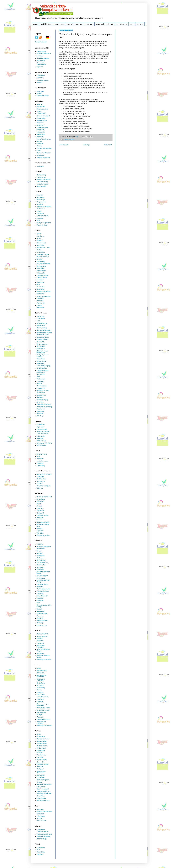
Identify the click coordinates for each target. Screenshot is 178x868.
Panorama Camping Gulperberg (43, 705)
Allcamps (40, 104)
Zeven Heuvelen (42, 625)
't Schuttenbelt (41, 319)
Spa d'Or (39, 818)
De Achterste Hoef (42, 636)
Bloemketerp (41, 197)
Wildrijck (39, 305)
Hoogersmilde (41, 273)
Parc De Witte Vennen (43, 708)
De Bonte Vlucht (42, 454)
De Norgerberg (41, 266)
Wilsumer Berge (42, 839)
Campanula (40, 477)
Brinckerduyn (41, 200)
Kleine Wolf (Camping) (44, 366)
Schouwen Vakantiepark (44, 784)
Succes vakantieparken (44, 153)
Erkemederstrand (42, 429)
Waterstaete (40, 411)
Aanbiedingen (122, 24)
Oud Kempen (41, 775)
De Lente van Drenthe (43, 264)
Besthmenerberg (42, 328)
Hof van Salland (42, 361)
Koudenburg (40, 214)
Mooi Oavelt (40, 282)
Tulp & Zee (40, 533)
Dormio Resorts (41, 114)
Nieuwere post (64, 145)
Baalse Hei (40, 809)
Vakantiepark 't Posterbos (41, 722)
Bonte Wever (41, 245)
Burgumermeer (41, 202)
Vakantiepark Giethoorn (44, 404)
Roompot (79, 24)
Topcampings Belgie (43, 96)
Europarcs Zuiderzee (43, 432)
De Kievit (40, 639)
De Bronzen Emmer (43, 257)
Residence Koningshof (44, 486)
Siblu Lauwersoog (42, 182)
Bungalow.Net (41, 107)
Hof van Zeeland (42, 760)
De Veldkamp (41, 578)
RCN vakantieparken (43, 522)
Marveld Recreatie (42, 596)
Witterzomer (40, 308)
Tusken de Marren (42, 225)
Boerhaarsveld (41, 243)
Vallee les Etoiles (42, 821)
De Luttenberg (41, 346)
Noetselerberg (41, 379)
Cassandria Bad (42, 741)
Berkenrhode (41, 549)
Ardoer (39, 238)
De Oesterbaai (41, 748)
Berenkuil (40, 241)
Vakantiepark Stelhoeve (44, 794)
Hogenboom (40, 125)
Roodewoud (40, 289)
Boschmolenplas (42, 671)
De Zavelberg (41, 688)
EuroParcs (89, 24)
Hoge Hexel (40, 363)
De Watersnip (41, 481)
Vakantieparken (41, 51)
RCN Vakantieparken (43, 58)
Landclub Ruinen (42, 278)
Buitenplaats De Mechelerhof (42, 676)
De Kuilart (40, 204)
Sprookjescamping (42, 400)
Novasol (39, 141)
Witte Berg (40, 416)
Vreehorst (40, 618)
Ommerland (40, 381)
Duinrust (39, 506)
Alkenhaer (40, 195)
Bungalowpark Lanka (43, 248)
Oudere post (108, 145)
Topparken (40, 67)
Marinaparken (41, 132)
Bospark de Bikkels (43, 634)
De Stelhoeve (41, 750)
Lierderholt (40, 594)
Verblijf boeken (46, 24)
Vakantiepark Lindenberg (44, 407)
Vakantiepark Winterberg (44, 834)
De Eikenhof (40, 342)
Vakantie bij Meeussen (44, 719)
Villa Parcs (40, 854)
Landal (70, 24)
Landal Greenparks (43, 80)
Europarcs (40, 463)
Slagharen (40, 397)
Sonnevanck (41, 294)
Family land (40, 643)
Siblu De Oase (41, 787)
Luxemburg (40, 91)
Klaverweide (40, 762)
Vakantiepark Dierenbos (44, 660)
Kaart (132, 24)
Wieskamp (40, 623)
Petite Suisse (41, 816)
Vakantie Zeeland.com (44, 791)
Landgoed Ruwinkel (43, 591)
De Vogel (40, 753)
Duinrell (39, 504)
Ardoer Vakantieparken (44, 54)
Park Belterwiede (42, 386)
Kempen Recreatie (42, 127)
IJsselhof (39, 484)
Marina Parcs (41, 436)
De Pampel (40, 569)
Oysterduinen (41, 777)
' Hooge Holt (41, 316)
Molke (39, 377)
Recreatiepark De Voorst (44, 443)
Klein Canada (41, 695)
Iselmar (39, 211)
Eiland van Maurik (42, 584)
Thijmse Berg (41, 466)
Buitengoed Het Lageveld (44, 333)
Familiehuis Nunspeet (43, 589)
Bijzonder (110, 24)
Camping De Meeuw (43, 739)
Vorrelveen (40, 301)
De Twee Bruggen (42, 576)
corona (66, 139)
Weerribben (40, 414)
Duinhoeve (40, 641)
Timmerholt (40, 298)
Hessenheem (41, 359)
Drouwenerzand (42, 271)
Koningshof (40, 513)
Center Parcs (59, 24)
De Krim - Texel (41, 479)
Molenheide (40, 814)
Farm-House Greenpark (44, 207)
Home (35, 24)
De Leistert (40, 685)
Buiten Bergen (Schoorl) (44, 474)
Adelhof (39, 234)
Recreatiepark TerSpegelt (41, 646)
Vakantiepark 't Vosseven (44, 726)
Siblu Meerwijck (41, 186)
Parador (39, 93)
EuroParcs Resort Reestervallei (42, 352)
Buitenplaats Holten (43, 337)
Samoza (39, 609)
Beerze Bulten (41, 326)
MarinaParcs (41, 130)
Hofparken (40, 123)
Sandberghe (40, 653)
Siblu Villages (41, 61)
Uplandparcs (41, 155)
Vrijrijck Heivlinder (42, 621)
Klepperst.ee (41, 511)
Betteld (39, 551)
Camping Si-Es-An (42, 339)
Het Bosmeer (41, 209)
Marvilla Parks (41, 134)
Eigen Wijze (40, 427)
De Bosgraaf (41, 556)
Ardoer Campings (42, 323)
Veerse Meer (41, 796)
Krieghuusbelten (42, 368)
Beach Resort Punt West (44, 497)
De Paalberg (41, 567)
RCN (38, 220)
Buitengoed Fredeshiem (44, 330)
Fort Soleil (40, 757)
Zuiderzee (40, 488)
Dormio (39, 690)
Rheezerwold (41, 393)
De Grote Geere (42, 743)
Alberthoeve (40, 236)
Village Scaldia (41, 798)
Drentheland (40, 268)
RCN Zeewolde (41, 441)
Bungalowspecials (42, 109)
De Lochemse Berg (43, 563)
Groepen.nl (40, 166)
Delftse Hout (41, 501)
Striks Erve (40, 402)
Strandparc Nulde (42, 614)
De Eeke (39, 259)
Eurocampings (41, 118)
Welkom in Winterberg (43, 836)
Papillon (39, 384)
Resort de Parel (41, 445)
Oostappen (40, 144)
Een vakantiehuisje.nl (43, 116)
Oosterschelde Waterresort (41, 772)
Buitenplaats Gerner (43, 335)
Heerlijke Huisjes (42, 120)
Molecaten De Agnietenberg (41, 374)
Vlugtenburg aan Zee (43, 535)
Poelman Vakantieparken (44, 148)
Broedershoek (41, 737)
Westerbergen (41, 303)
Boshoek (39, 553)
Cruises (140, 24)
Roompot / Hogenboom (44, 179)
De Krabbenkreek (42, 746)
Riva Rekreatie (41, 712)
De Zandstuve (41, 349)
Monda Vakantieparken (44, 139)
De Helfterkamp (41, 560)
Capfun (39, 111)
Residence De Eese (43, 391)
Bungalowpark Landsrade (41, 680)
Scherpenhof (41, 611)
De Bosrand (40, 558)
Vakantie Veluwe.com (43, 158)
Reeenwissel (41, 287)
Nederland (100, 24)
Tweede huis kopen (41, 42)
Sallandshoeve (41, 395)
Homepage (86, 145)
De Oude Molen (42, 565)
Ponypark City (41, 388)
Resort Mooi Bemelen (43, 710)
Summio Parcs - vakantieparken (42, 64)
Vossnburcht (41, 409)
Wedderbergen (41, 177)
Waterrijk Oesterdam (43, 801)
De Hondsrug (41, 261)
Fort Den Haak (41, 755)
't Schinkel (40, 544)
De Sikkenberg (41, 175)
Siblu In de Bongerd (43, 789)
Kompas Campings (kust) (44, 812)
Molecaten (71, 139)
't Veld (39, 321)
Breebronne (40, 673)
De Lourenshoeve (42, 344)
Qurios (39, 151)
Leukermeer (40, 699)
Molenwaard (40, 520)
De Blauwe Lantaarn (43, 255)
